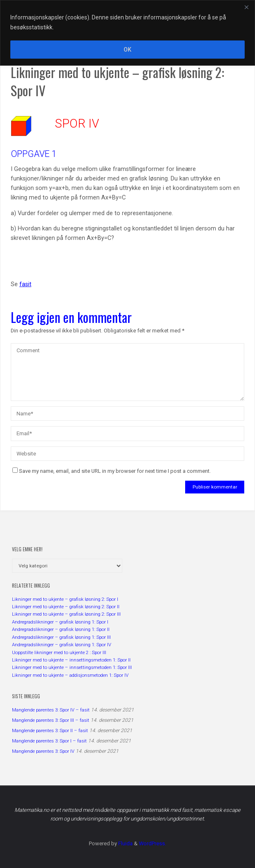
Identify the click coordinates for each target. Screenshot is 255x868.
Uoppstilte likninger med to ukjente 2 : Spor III (59, 652)
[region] (127, 33)
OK (127, 50)
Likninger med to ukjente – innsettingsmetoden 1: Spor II (71, 660)
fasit (25, 284)
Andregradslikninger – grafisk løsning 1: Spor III (61, 637)
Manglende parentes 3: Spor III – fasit (51, 720)
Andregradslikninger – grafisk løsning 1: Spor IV (62, 645)
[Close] (246, 7)
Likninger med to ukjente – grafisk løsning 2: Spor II (66, 607)
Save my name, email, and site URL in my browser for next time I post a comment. (112, 471)
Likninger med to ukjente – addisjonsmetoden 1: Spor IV (70, 675)
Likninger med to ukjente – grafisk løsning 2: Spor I (65, 599)
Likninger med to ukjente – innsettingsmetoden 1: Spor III (72, 667)
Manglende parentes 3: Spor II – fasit (50, 730)
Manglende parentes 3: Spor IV (43, 751)
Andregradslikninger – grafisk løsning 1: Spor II (61, 629)
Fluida (125, 843)
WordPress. (153, 843)
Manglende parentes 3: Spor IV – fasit (51, 710)
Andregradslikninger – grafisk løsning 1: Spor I (60, 622)
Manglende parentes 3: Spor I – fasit (49, 741)
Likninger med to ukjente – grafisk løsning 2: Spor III (66, 614)
